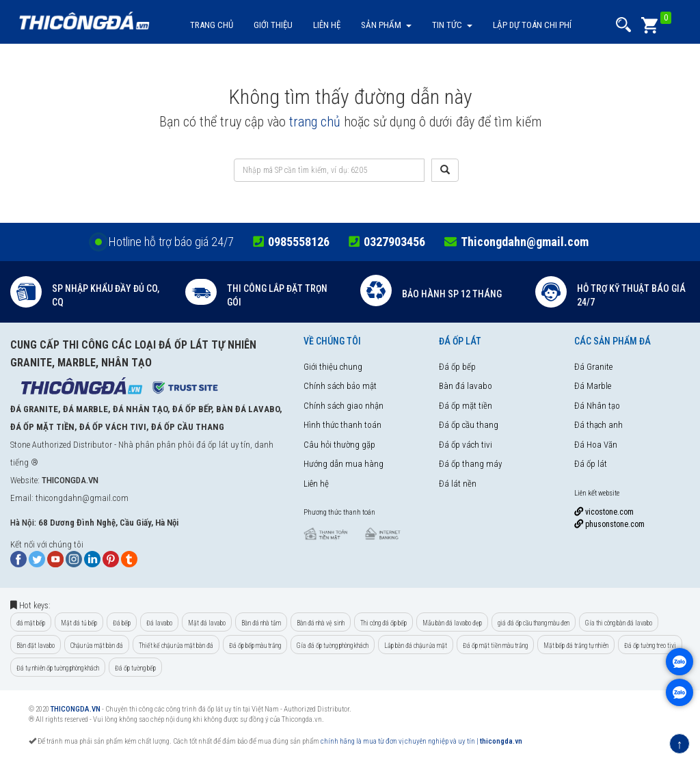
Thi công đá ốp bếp (383, 623)
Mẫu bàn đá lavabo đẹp (452, 623)
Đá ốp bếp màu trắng (255, 646)
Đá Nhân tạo (597, 406)
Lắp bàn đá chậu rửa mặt (416, 646)
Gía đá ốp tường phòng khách (333, 646)
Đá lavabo (159, 623)
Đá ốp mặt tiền (466, 406)
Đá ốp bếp (457, 367)
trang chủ (315, 122)
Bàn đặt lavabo (36, 646)
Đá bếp (122, 623)
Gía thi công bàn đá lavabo (619, 623)
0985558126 (299, 242)
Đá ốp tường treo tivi (650, 646)
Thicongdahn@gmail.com (525, 242)
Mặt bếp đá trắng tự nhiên (576, 646)
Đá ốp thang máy (470, 464)
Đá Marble (593, 386)
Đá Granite (593, 367)
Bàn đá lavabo (466, 386)
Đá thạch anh (598, 425)
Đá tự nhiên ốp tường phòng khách (58, 668)
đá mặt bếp (31, 623)
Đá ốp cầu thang (469, 425)
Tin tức (452, 25)
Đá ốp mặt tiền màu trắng (495, 646)
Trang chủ (212, 25)
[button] (623, 25)
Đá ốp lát (591, 464)
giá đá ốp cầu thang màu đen (534, 623)
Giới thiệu (273, 25)
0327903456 (394, 242)
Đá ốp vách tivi (466, 445)
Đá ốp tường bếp (135, 668)
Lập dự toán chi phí (532, 25)
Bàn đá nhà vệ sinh (321, 623)
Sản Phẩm (386, 25)
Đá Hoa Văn (596, 445)
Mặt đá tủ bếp (79, 623)
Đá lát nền (458, 484)
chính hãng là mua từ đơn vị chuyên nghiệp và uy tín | (400, 741)
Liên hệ (327, 25)
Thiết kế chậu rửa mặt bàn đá (176, 646)
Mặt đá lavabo (207, 623)
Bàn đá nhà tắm (261, 623)
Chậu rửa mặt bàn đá (97, 646)
